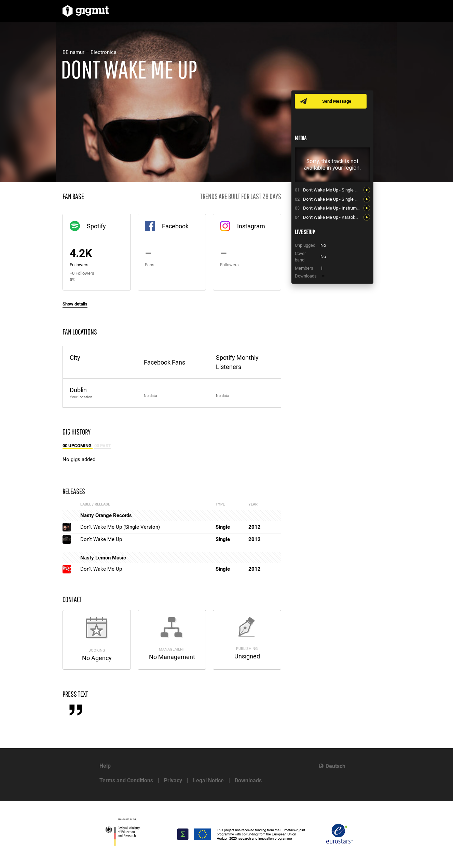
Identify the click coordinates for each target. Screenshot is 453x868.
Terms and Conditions (126, 780)
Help (105, 766)
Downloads (248, 780)
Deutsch (335, 766)
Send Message (337, 101)
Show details (75, 304)
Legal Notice (208, 780)
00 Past (103, 446)
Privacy (173, 780)
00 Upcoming (78, 446)
